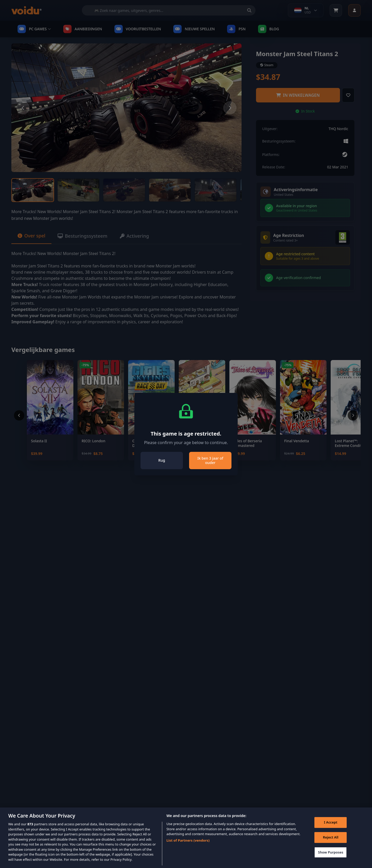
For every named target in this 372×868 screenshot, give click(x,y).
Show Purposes (331, 860)
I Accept (331, 830)
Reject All (331, 845)
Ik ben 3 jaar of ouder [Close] (210, 461)
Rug (162, 460)
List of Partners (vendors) (188, 848)
